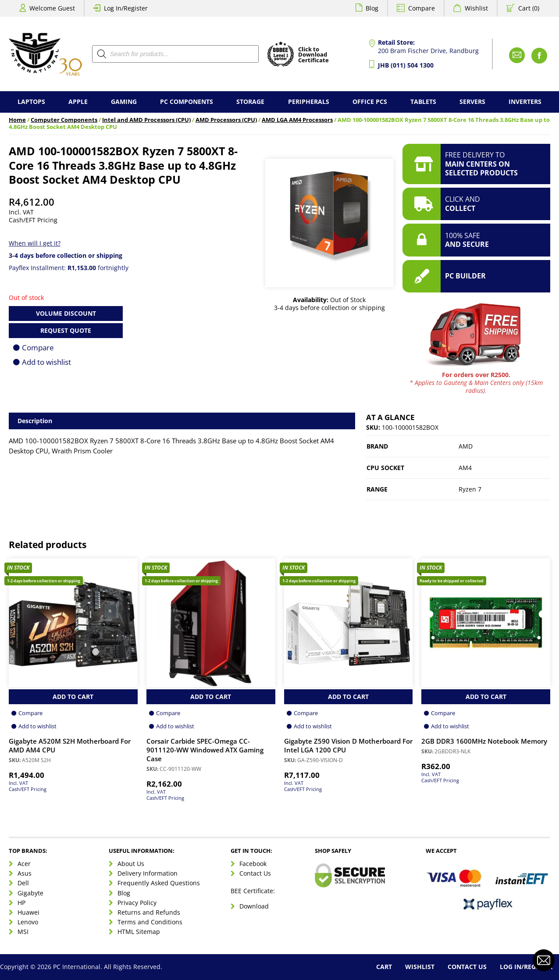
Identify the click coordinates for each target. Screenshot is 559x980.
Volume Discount (66, 313)
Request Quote (66, 330)
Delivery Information (148, 873)
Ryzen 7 (470, 489)
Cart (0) (529, 8)
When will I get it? (35, 243)
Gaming (124, 102)
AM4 (465, 468)
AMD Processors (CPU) (226, 120)
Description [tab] (35, 421)
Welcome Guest (52, 8)
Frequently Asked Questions (159, 883)
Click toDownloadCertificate (313, 55)
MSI (23, 932)
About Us (131, 864)
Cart (384, 967)
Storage (250, 102)
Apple (78, 102)
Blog (372, 8)
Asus (25, 873)
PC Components (187, 102)
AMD (466, 446)
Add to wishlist (46, 362)
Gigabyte (30, 893)
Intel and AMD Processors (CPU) (146, 120)
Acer (24, 864)
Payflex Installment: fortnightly (69, 268)
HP (21, 903)
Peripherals (309, 102)
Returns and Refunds (149, 912)
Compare (422, 8)
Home (17, 120)
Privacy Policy (137, 903)
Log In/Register (126, 8)
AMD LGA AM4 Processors (297, 120)
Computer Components (64, 120)
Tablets (423, 102)
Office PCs (370, 102)
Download (254, 906)
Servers (472, 102)
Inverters (525, 102)
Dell (23, 883)
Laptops (31, 102)
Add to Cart (73, 697)
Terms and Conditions (150, 922)
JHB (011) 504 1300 (406, 65)
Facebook (253, 864)
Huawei (28, 912)
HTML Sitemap (139, 932)
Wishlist (476, 8)
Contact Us (255, 873)
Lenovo (28, 922)
